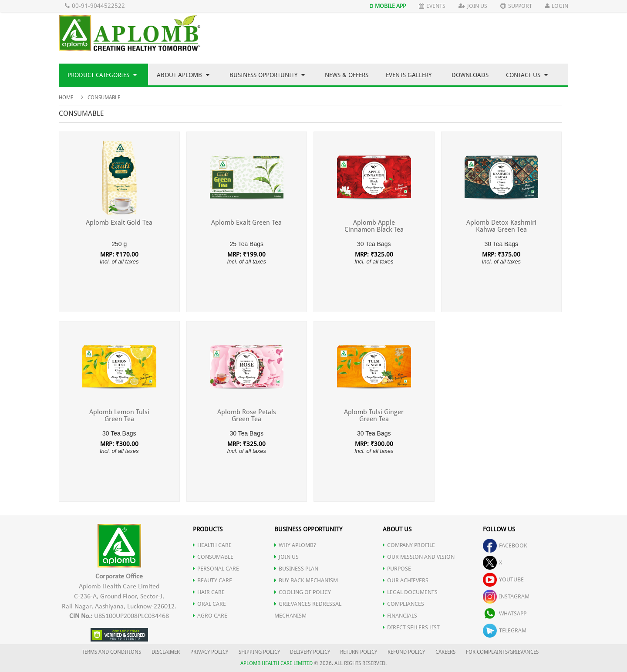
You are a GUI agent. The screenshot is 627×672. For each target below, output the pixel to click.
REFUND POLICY (406, 652)
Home (66, 98)
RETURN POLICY (359, 652)
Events (432, 6)
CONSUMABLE (213, 557)
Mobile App (388, 6)
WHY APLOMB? (295, 545)
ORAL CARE (209, 604)
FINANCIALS (400, 616)
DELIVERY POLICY (310, 652)
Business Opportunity (267, 75)
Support (516, 6)
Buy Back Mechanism (306, 580)
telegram (505, 630)
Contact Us (527, 75)
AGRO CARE (210, 616)
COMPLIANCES (403, 604)
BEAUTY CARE (212, 580)
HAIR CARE (209, 592)
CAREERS (445, 652)
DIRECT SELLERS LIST (411, 627)
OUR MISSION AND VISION (419, 557)
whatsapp (505, 613)
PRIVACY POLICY (209, 652)
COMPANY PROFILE (409, 545)
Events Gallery (409, 75)
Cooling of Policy (303, 592)
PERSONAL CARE (216, 569)
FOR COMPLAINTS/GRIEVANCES (502, 652)
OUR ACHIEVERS (406, 580)
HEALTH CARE (212, 545)
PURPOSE (397, 569)
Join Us (473, 6)
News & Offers (347, 75)
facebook (505, 545)
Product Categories (102, 75)
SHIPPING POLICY (260, 652)
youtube (503, 579)
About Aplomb (183, 75)
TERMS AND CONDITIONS (111, 652)
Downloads (470, 75)
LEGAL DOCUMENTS (410, 592)
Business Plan (296, 569)
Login (557, 6)
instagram (506, 596)
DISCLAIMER (166, 652)
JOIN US (287, 557)
